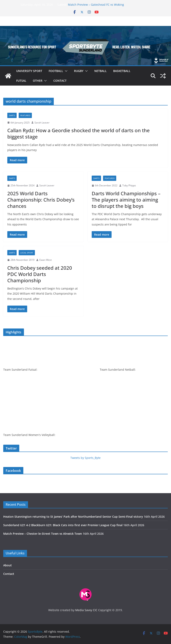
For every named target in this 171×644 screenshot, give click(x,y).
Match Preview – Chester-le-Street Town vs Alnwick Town (43, 534)
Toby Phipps (129, 185)
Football (56, 71)
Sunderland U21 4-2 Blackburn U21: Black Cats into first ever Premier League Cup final (63, 525)
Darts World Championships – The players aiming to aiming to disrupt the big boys (126, 200)
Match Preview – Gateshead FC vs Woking (96, 5)
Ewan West (46, 260)
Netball (101, 71)
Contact (60, 81)
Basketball (122, 71)
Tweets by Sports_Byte (85, 458)
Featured (25, 115)
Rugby (79, 71)
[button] (65, 71)
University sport (29, 71)
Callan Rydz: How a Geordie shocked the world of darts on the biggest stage (79, 133)
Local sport (27, 253)
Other (38, 81)
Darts (12, 115)
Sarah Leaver (42, 123)
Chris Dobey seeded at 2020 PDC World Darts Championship (40, 274)
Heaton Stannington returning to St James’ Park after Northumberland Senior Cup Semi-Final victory (73, 517)
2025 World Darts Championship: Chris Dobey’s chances (41, 200)
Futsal (21, 81)
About (8, 565)
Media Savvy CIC (86, 610)
